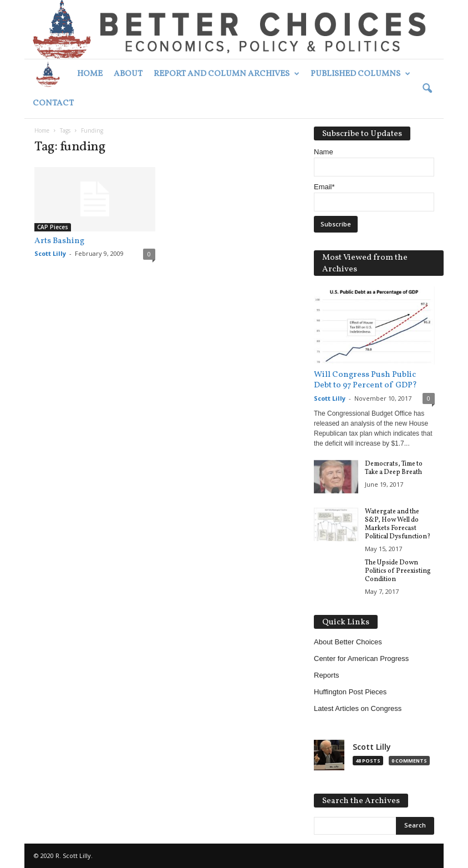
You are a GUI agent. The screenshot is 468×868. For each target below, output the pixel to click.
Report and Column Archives (227, 74)
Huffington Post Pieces (350, 692)
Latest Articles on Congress (358, 708)
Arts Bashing (59, 241)
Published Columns (360, 74)
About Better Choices (348, 642)
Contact (53, 104)
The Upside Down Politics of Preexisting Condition (398, 571)
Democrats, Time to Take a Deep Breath (394, 468)
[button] (427, 89)
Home (90, 74)
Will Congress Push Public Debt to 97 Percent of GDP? (365, 380)
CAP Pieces (53, 227)
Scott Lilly (50, 253)
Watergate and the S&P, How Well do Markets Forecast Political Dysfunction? (398, 524)
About (128, 74)
